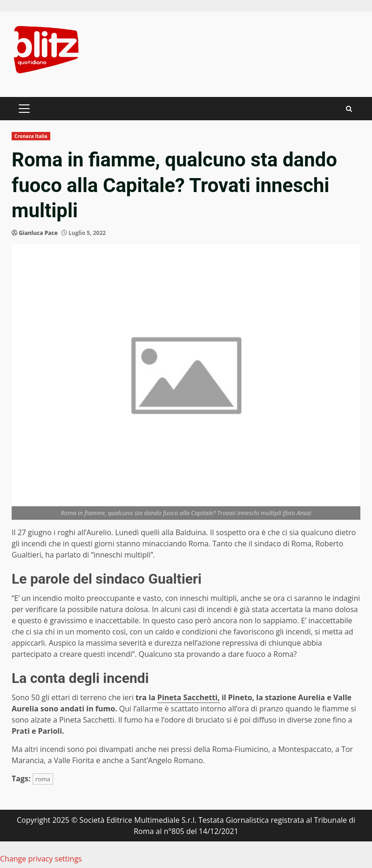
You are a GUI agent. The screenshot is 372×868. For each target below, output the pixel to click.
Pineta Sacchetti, (189, 697)
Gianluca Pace (38, 233)
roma (43, 779)
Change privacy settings (41, 859)
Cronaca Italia (31, 136)
